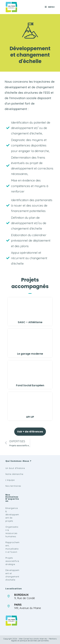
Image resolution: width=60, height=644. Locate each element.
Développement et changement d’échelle (12, 575)
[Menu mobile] (50, 7)
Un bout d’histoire (15, 468)
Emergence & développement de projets (12, 514)
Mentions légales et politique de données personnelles (34, 640)
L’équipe (10, 480)
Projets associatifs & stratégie (12, 561)
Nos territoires (13, 486)
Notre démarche (14, 474)
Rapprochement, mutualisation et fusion (12, 547)
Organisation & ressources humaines (12, 532)
